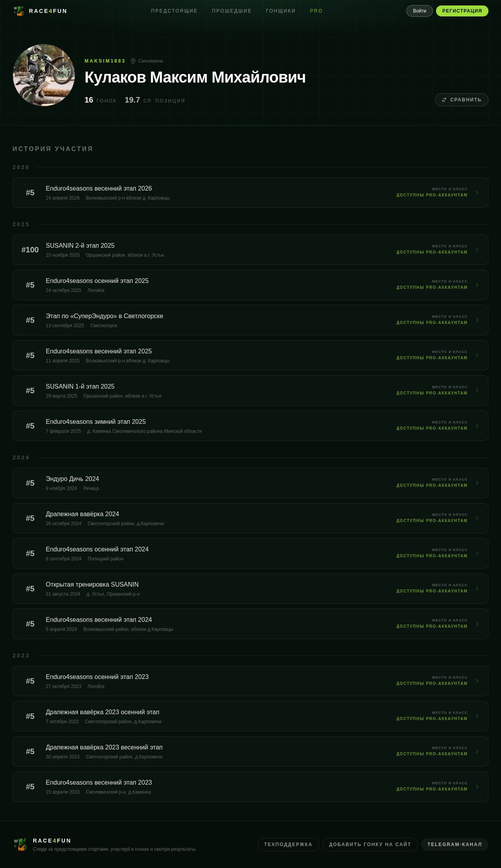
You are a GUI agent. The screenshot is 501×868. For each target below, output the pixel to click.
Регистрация (462, 11)
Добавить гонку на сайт (370, 845)
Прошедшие (232, 11)
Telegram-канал (455, 845)
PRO (316, 11)
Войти (420, 11)
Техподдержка (288, 845)
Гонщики (281, 11)
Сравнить (462, 100)
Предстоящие (175, 11)
